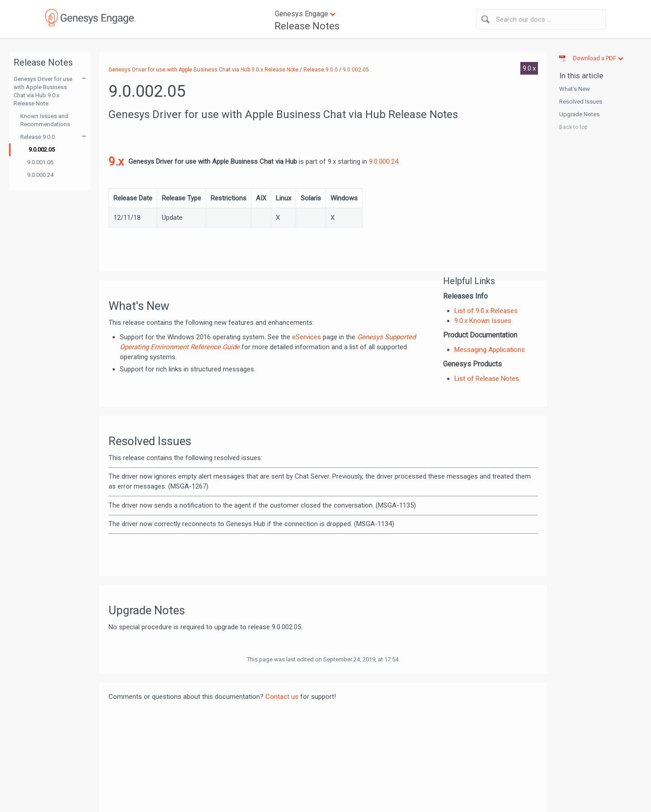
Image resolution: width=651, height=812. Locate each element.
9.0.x (529, 68)
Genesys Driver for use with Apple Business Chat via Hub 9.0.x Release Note (43, 91)
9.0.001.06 (40, 162)
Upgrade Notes (579, 114)
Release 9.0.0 (38, 137)
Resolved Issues (581, 102)
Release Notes (307, 26)
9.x (116, 161)
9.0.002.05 (42, 150)
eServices (307, 337)
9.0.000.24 (40, 175)
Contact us (282, 697)
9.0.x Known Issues (483, 321)
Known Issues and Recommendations (45, 120)
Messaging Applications (490, 350)
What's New (575, 89)
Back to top (573, 127)
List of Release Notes (487, 379)
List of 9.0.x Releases (486, 311)
